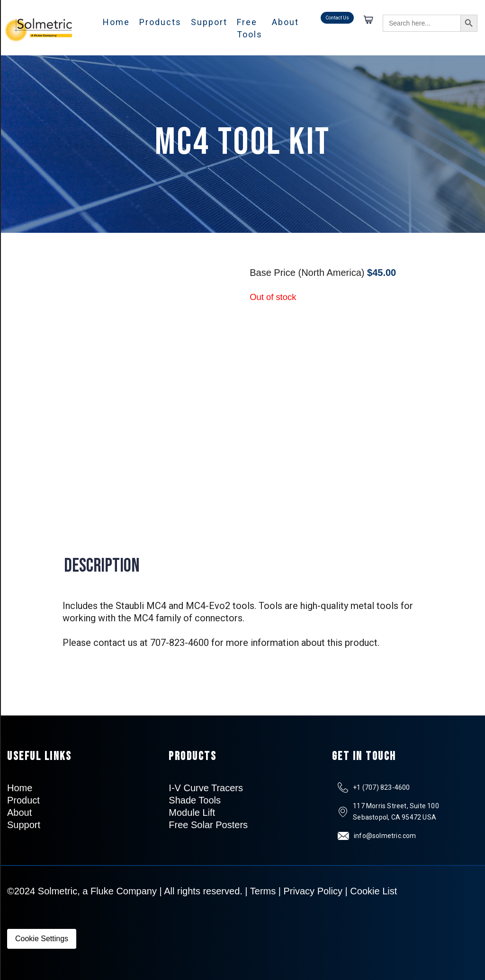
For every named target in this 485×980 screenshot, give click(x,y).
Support (209, 22)
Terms (263, 891)
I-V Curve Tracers (206, 788)
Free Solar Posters (208, 825)
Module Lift (192, 812)
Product (23, 800)
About (285, 22)
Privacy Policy (313, 891)
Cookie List (373, 891)
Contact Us (337, 18)
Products (160, 22)
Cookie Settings (42, 939)
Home (116, 22)
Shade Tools (195, 800)
